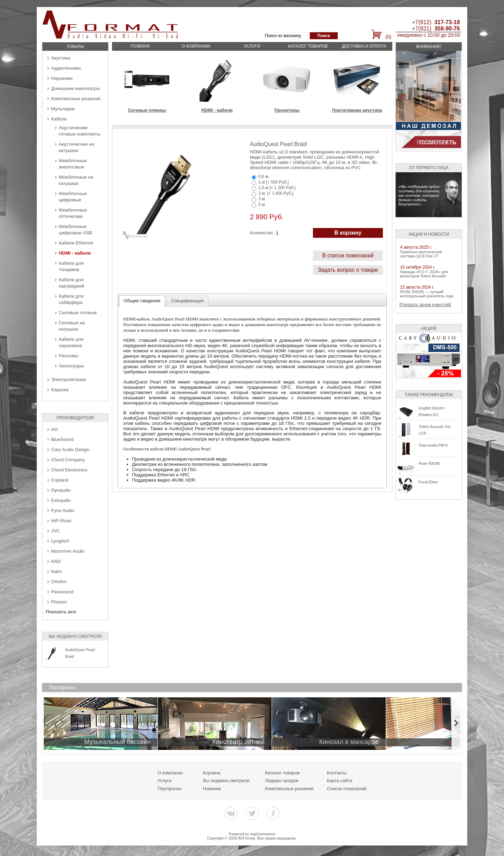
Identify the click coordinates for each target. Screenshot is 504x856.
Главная (140, 46)
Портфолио (170, 789)
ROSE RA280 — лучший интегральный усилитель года (427, 294)
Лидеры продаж (282, 781)
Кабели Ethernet (76, 243)
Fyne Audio (63, 510)
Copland (60, 480)
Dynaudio (61, 490)
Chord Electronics (69, 470)
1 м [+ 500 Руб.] (273, 182)
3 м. (262, 199)
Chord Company (68, 460)
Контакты (337, 773)
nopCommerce (263, 834)
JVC (55, 531)
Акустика (61, 58)
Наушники (62, 78)
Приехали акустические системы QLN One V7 (421, 254)
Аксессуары (71, 366)
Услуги (252, 46)
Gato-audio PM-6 (433, 445)
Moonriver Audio (68, 551)
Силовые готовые (78, 313)
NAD (56, 561)
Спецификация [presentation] (187, 301)
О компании (196, 46)
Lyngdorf (60, 541)
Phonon (59, 602)
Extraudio (61, 500)
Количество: (262, 233)
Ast (54, 429)
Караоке (60, 390)
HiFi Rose (61, 521)
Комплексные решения (76, 99)
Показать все (61, 612)
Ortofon (59, 582)
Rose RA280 (429, 463)
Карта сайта (339, 781)
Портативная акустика (357, 110)
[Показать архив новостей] (425, 305)
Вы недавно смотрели (226, 781)
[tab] (142, 301)
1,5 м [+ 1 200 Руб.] (277, 188)
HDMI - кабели (75, 253)
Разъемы (68, 356)
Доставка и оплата (364, 46)
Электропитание (69, 379)
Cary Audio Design (70, 450)
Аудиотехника (66, 68)
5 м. (262, 205)
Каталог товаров (308, 46)
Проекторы (287, 110)
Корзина (212, 773)
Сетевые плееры (147, 110)
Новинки (212, 789)
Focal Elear (428, 482)
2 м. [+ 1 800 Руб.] (276, 193)
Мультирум (63, 109)
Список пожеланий (347, 789)
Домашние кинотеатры (76, 88)
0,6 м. (264, 177)
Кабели (59, 119)
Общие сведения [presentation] (142, 301)
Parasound (62, 592)
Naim (57, 571)
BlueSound (62, 439)
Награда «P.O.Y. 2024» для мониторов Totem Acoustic (424, 274)
